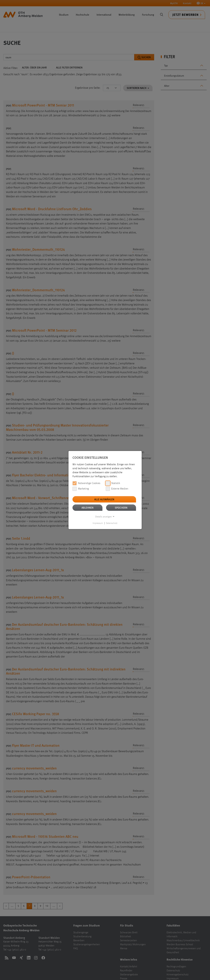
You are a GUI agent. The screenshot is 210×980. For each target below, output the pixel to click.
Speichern (121, 508)
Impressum (98, 523)
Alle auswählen (104, 499)
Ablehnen (87, 508)
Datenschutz (112, 523)
